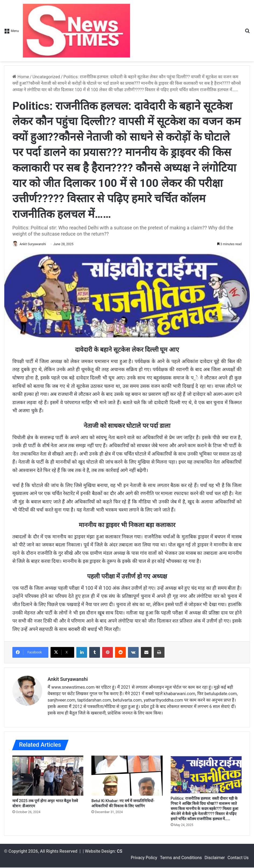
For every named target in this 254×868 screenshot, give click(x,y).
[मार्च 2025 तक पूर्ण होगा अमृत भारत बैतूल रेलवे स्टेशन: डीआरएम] (48, 776)
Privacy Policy (144, 858)
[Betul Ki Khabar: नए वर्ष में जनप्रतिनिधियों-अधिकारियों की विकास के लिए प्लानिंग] (127, 776)
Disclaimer (215, 858)
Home (21, 77)
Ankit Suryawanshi (35, 244)
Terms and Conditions (181, 858)
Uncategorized (46, 77)
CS (120, 852)
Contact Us (238, 858)
